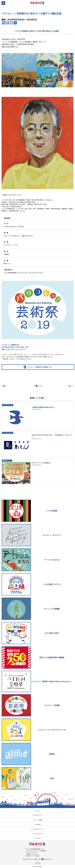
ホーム (37, 811)
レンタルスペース (37, 829)
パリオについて (37, 834)
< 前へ (4, 386)
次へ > (71, 386)
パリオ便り (37, 825)
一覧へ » (37, 386)
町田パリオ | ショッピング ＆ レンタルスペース (38, 3)
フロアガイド (37, 815)
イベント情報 (37, 820)
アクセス (37, 838)
